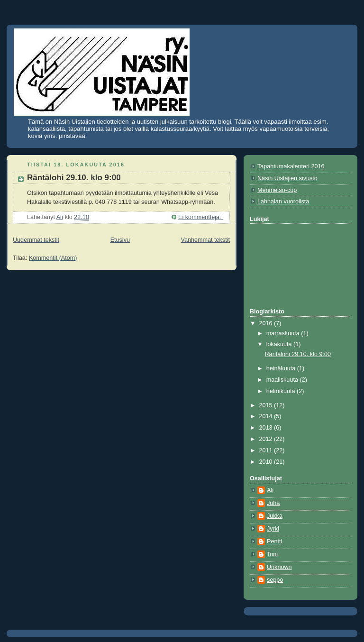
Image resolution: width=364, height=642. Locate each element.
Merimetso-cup (277, 190)
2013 (267, 428)
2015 (267, 405)
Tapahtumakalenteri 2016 (291, 166)
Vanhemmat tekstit (206, 240)
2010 (267, 462)
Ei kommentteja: (200, 217)
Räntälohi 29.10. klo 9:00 (74, 178)
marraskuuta (284, 333)
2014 (267, 416)
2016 (267, 323)
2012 (267, 439)
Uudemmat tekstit (36, 240)
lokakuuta (280, 344)
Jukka (275, 516)
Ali (270, 490)
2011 (267, 450)
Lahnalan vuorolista (283, 202)
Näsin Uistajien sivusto (287, 178)
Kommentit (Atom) (53, 258)
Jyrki (273, 529)
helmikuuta (282, 391)
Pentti (274, 541)
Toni (272, 554)
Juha (273, 503)
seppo (275, 580)
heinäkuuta (282, 368)
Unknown (279, 567)
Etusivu (120, 240)
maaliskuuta (283, 380)
